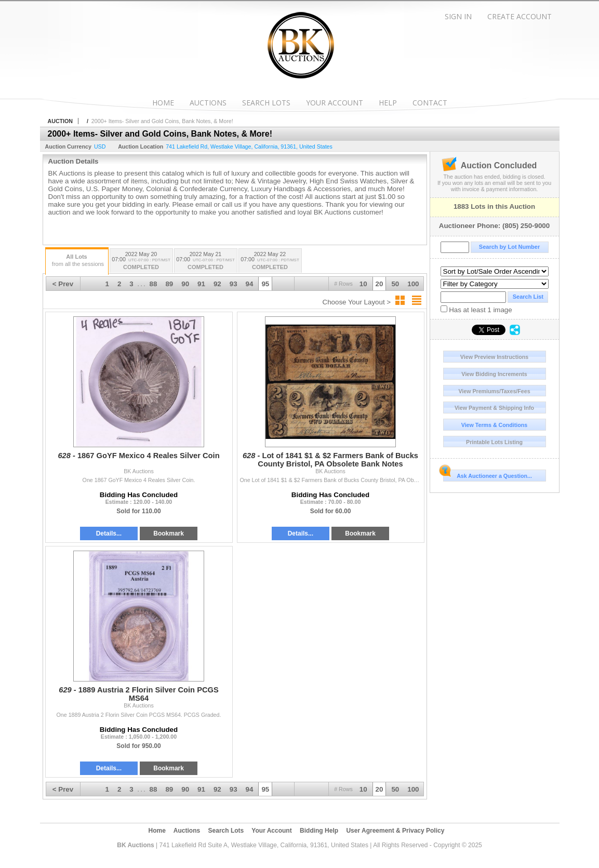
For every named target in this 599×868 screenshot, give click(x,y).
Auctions (208, 103)
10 (363, 284)
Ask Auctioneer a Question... (488, 474)
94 (250, 284)
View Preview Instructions (494, 357)
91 (201, 284)
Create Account (520, 16)
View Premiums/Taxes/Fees (494, 391)
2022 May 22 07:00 (270, 262)
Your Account (335, 103)
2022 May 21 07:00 (206, 262)
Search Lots (266, 103)
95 (265, 284)
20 (380, 284)
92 (217, 284)
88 (154, 284)
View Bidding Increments (494, 374)
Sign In (458, 16)
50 (395, 284)
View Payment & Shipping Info (494, 408)
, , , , (249, 146)
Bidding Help (319, 831)
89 (169, 284)
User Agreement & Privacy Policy (395, 831)
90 (185, 284)
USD (100, 146)
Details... (109, 533)
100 (413, 284)
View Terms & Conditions (495, 425)
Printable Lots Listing (494, 442)
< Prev (63, 284)
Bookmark (169, 533)
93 (234, 284)
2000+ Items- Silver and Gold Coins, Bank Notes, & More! (162, 121)
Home (163, 103)
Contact (430, 103)
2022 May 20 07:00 (141, 262)
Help (388, 103)
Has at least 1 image (476, 310)
